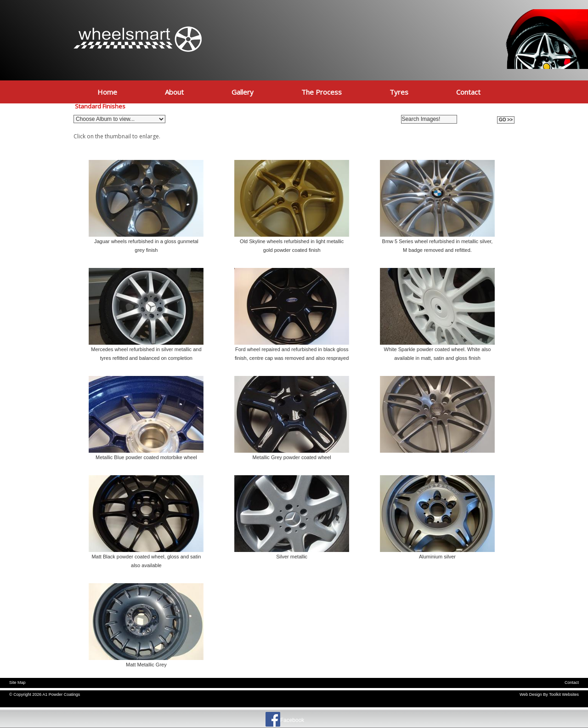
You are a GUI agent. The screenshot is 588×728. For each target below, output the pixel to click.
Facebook (292, 720)
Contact (468, 92)
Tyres (399, 92)
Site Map (17, 682)
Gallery (243, 92)
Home (107, 92)
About (174, 92)
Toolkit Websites (564, 694)
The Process (322, 92)
